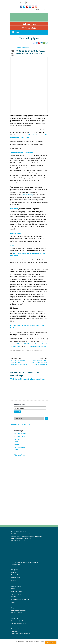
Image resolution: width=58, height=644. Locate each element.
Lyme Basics (15, 572)
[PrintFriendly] (47, 43)
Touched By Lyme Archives (21, 424)
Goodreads (14, 260)
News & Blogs (16, 578)
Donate (13, 580)
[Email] (44, 43)
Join (39, 3)
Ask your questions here (18, 623)
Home (23, 3)
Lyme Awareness (20, 447)
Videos (17, 450)
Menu (16, 32)
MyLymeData (29, 28)
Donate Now (29, 24)
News (17, 442)
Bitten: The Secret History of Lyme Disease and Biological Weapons (28, 350)
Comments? (15, 621)
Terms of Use (36, 642)
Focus (17, 445)
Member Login (31, 3)
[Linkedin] (42, 43)
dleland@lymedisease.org (39, 346)
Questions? (22, 621)
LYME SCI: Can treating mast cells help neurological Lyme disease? (19, 362)
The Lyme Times (20, 455)
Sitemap (43, 642)
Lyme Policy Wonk (21, 434)
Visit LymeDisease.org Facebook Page (28, 379)
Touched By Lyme (20, 437)
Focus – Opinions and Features (20, 599)
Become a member (17, 613)
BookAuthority (16, 233)
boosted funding (27, 195)
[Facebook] (34, 43)
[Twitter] (37, 43)
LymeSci (18, 439)
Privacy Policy (29, 642)
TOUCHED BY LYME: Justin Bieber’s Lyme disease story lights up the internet (39, 362)
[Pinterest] (39, 43)
